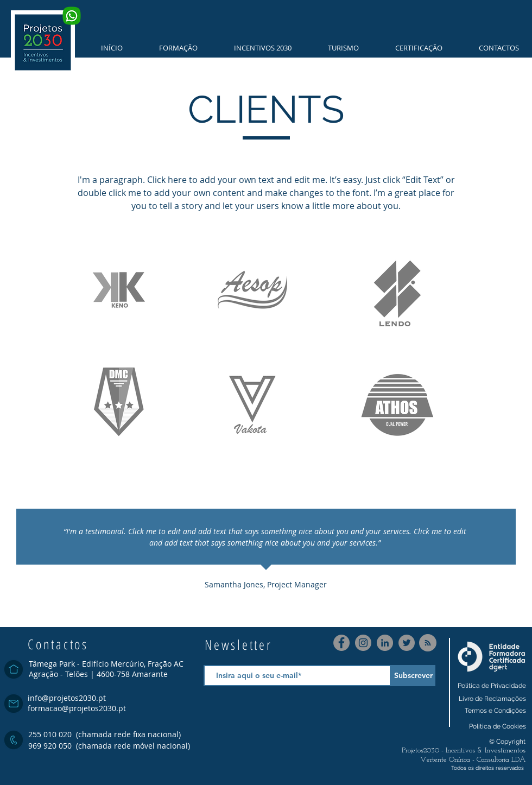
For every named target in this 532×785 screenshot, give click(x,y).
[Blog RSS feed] (428, 643)
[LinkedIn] (385, 643)
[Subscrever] (413, 676)
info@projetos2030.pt (67, 698)
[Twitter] (407, 643)
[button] (171, 48)
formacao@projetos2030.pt (77, 708)
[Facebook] (341, 643)
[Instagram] (363, 643)
